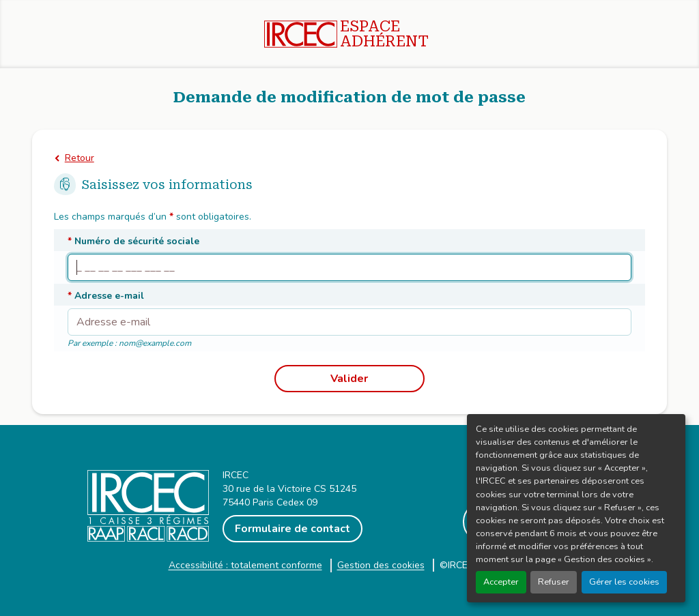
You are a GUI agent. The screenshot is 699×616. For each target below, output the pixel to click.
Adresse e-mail (106, 296)
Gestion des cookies (381, 565)
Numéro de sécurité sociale (133, 241)
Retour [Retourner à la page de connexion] (80, 158)
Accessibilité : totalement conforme (245, 565)
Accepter (501, 582)
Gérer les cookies (624, 582)
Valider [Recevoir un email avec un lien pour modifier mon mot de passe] (349, 379)
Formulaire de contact (293, 529)
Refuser (554, 582)
